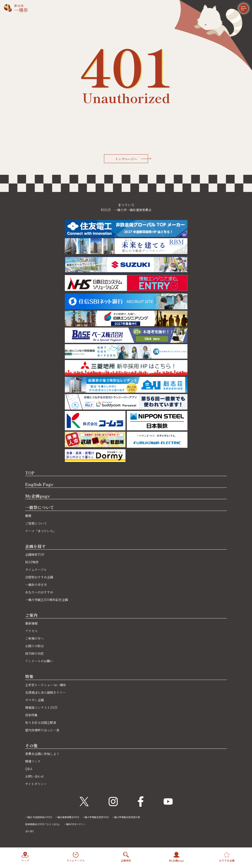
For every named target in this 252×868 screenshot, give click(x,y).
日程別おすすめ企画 (39, 577)
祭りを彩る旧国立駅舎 (41, 722)
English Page (39, 484)
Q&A (29, 769)
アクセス (31, 631)
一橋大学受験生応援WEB (96, 817)
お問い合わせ (34, 776)
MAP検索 (32, 562)
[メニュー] (239, 13)
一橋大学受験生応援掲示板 (126, 817)
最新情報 (31, 623)
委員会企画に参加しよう (42, 754)
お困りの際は (34, 646)
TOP (30, 473)
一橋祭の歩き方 (36, 585)
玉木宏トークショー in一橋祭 (46, 685)
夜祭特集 (31, 715)
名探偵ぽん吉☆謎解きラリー (45, 692)
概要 (28, 516)
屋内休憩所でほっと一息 (42, 730)
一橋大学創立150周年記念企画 (47, 600)
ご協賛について (36, 523)
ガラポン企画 (34, 700)
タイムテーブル (36, 569)
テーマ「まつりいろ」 (41, 531)
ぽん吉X (29, 831)
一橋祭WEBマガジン (75, 824)
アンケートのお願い (39, 661)
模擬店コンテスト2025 (41, 707)
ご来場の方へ (34, 638)
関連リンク (33, 761)
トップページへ (132, 159)
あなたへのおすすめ (39, 592)
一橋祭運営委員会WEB (67, 817)
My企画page (38, 496)
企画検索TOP (35, 554)
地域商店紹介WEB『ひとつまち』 (43, 824)
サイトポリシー (36, 784)
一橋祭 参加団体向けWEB (38, 817)
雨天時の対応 (34, 653)
